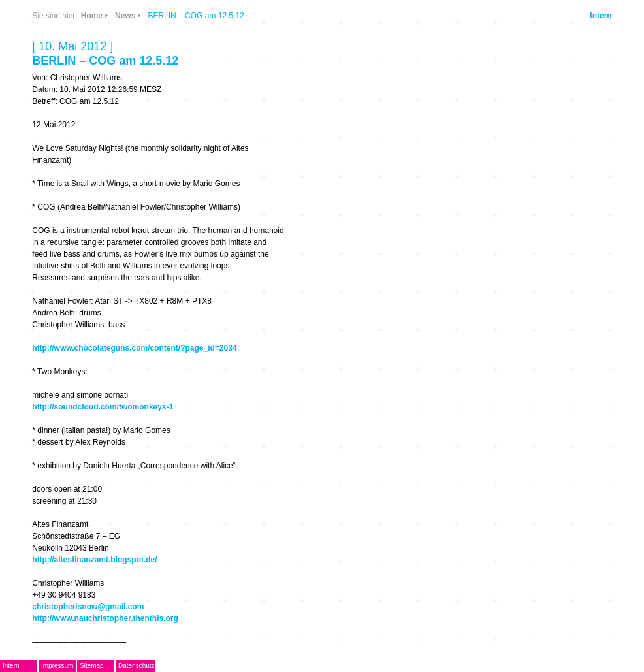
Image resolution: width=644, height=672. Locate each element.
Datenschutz (137, 666)
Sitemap (92, 666)
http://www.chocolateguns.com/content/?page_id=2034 (134, 348)
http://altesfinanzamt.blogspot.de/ (94, 560)
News (125, 16)
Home (92, 16)
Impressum (57, 666)
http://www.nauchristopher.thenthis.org (105, 618)
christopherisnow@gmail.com (88, 607)
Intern (601, 16)
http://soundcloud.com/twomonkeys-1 (103, 407)
